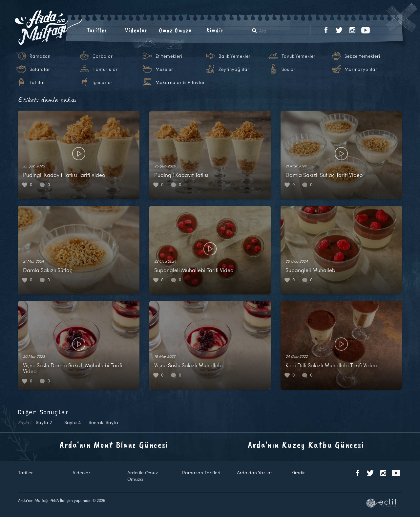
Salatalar (40, 69)
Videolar (136, 30)
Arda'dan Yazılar (254, 473)
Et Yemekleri (169, 56)
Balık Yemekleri (235, 56)
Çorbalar (103, 56)
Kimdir (215, 30)
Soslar (289, 69)
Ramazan (40, 56)
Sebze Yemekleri (362, 56)
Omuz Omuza (176, 30)
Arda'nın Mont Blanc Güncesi (114, 445)
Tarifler (97, 30)
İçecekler (103, 82)
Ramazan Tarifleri (201, 473)
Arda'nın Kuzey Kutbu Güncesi (306, 445)
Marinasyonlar (361, 69)
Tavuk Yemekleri (299, 56)
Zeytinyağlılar (234, 69)
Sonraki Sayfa (103, 422)
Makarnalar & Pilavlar (180, 82)
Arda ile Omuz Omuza (143, 476)
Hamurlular (105, 69)
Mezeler (164, 69)
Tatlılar (37, 82)
